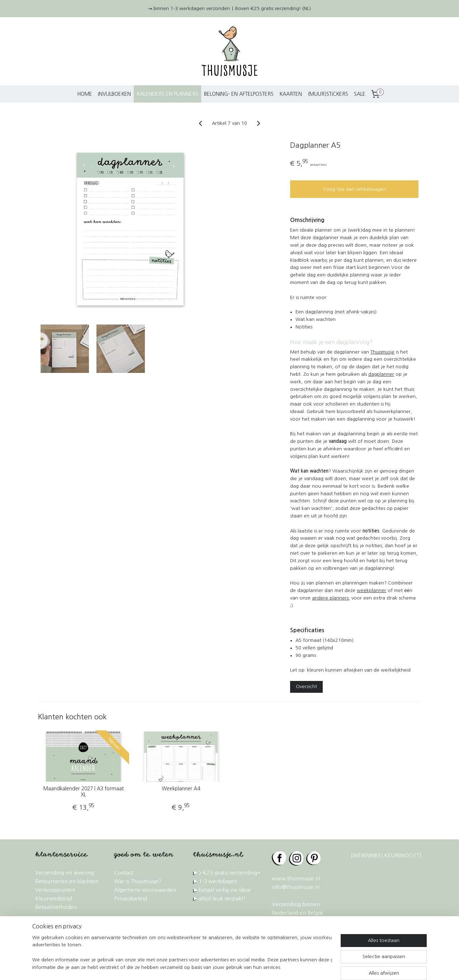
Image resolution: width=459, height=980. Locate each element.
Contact (124, 873)
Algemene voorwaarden (145, 890)
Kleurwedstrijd (54, 898)
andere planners (330, 598)
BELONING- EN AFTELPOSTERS (239, 94)
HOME (85, 94)
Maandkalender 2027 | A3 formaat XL (84, 792)
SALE (360, 94)
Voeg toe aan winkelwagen (354, 189)
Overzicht (306, 687)
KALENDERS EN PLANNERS (167, 94)
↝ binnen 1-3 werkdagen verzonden (189, 8)
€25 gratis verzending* (232, 873)
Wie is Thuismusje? (138, 881)
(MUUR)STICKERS (328, 94)
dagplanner (381, 374)
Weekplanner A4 (181, 789)
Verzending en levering (65, 873)
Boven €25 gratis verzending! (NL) (273, 8)
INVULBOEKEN (114, 94)
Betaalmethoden (56, 907)
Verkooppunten (55, 890)
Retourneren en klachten (67, 881)
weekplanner (372, 590)
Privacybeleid (131, 898)
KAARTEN (291, 94)
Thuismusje (382, 352)
